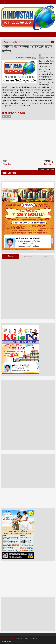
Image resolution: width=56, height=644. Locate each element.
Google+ (10, 117)
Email (51, 58)
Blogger (42, 169)
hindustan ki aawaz (19, 641)
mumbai (15, 42)
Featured (7, 42)
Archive (46, 257)
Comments (28, 257)
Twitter (7, 117)
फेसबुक (10, 256)
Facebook (3, 117)
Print (46, 58)
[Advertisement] (28, 139)
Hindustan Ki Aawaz (24, 58)
